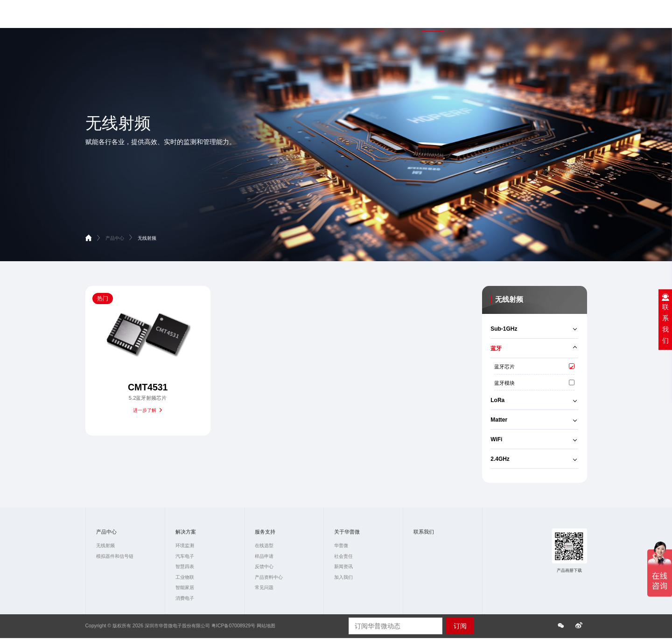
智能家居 (185, 587)
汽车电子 (185, 556)
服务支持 (512, 17)
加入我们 (343, 577)
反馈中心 (264, 566)
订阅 (460, 626)
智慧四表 (185, 566)
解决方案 (472, 17)
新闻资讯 (343, 566)
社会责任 (343, 556)
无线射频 (147, 238)
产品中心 (433, 17)
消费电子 (185, 598)
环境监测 (185, 545)
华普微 (341, 545)
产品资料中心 (269, 577)
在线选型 (264, 545)
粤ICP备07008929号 (233, 626)
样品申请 (264, 556)
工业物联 (185, 577)
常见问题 (264, 587)
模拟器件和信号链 (115, 556)
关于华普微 (555, 17)
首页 (398, 17)
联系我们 (598, 17)
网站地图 (266, 626)
